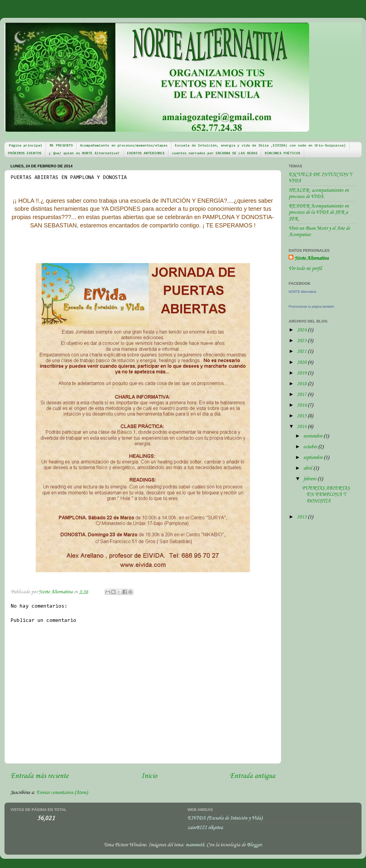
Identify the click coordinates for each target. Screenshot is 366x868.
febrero (310, 479)
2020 (302, 363)
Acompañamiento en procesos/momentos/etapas (124, 146)
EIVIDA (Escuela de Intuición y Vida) (225, 818)
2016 (302, 405)
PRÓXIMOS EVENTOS (25, 153)
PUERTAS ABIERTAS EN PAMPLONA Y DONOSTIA (326, 495)
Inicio (149, 776)
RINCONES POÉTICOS (283, 153)
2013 (302, 517)
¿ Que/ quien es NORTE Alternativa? (84, 153)
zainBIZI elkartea (205, 828)
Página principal (26, 146)
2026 (302, 330)
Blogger (254, 845)
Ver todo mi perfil (305, 269)
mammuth (195, 845)
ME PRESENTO (61, 146)
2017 (302, 395)
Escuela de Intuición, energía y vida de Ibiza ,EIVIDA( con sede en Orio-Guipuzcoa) (260, 146)
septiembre (313, 458)
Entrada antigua (252, 776)
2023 (302, 341)
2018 (302, 384)
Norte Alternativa (312, 258)
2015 (302, 416)
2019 (302, 373)
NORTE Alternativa (302, 292)
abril (308, 468)
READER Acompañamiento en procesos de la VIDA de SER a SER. (319, 213)
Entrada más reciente (39, 776)
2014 (302, 427)
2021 (302, 352)
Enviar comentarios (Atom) (62, 793)
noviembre (313, 436)
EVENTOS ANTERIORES (146, 153)
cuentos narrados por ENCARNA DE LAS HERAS (215, 153)
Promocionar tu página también (311, 306)
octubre (311, 447)
